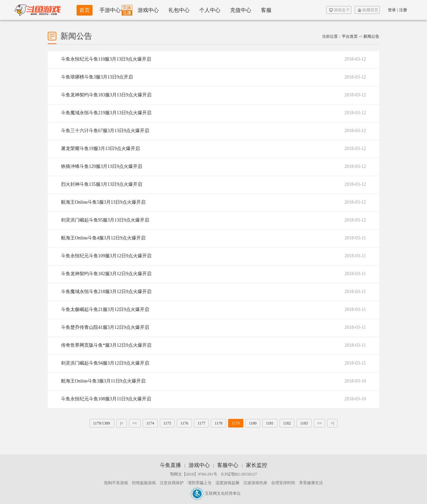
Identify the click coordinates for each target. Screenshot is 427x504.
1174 (150, 423)
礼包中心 (179, 10)
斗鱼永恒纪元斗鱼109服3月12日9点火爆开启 (106, 256)
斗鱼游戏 (38, 10)
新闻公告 (371, 36)
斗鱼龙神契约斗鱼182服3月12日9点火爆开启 (106, 274)
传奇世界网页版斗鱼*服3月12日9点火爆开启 (106, 345)
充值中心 (241, 10)
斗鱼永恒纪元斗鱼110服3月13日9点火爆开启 (106, 59)
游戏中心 (148, 10)
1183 (304, 423)
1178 (218, 423)
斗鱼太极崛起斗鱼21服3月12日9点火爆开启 (105, 309)
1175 (167, 423)
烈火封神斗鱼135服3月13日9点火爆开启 (102, 184)
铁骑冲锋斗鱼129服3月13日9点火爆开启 (102, 166)
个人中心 (210, 10)
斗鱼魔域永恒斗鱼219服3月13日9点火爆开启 (106, 113)
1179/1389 (102, 423)
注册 (403, 10)
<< (135, 423)
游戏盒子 (339, 10)
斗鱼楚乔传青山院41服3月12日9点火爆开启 (105, 327)
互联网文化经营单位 (215, 493)
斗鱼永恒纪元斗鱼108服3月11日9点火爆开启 (106, 399)
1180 (253, 423)
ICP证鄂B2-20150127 (239, 474)
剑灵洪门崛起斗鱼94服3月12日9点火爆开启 (105, 363)
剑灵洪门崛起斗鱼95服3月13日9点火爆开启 (105, 220)
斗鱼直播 (170, 465)
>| (332, 423)
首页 (85, 10)
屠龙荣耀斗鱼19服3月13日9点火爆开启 (100, 149)
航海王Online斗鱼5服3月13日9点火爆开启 (103, 202)
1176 (184, 423)
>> (320, 423)
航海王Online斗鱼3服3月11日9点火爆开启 (103, 381)
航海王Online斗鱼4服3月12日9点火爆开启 (103, 238)
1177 (202, 423)
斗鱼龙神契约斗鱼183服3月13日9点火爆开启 (106, 95)
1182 (287, 423)
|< (122, 423)
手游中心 (110, 10)
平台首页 (350, 36)
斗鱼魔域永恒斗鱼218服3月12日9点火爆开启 (106, 292)
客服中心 (228, 465)
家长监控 (257, 465)
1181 (270, 423)
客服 (266, 10)
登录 (392, 10)
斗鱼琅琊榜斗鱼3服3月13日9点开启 (97, 77)
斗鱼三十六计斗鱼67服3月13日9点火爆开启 (105, 131)
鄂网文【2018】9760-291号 (194, 474)
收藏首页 (368, 10)
